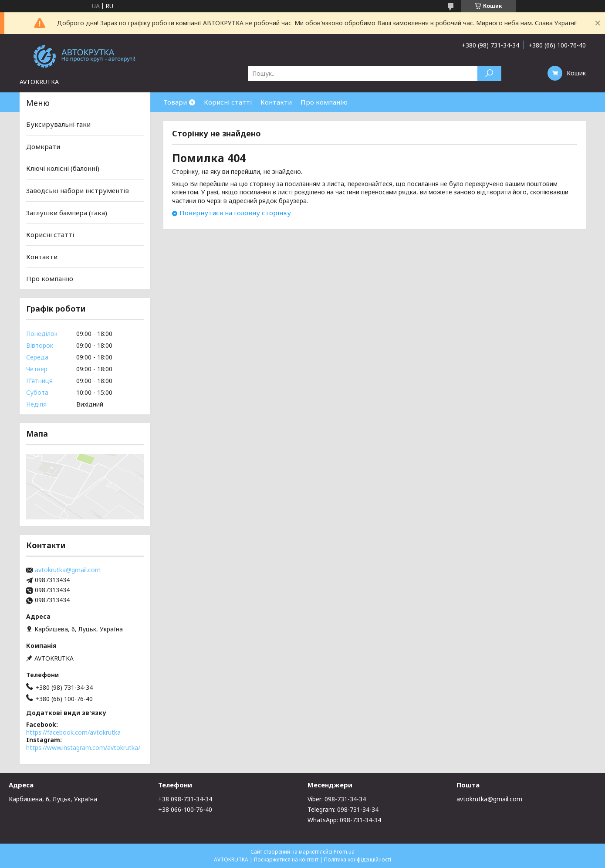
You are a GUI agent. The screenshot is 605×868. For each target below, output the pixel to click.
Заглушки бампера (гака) (67, 212)
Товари (175, 102)
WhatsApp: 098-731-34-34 (344, 820)
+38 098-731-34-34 (185, 799)
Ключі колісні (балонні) (63, 168)
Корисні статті (228, 102)
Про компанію (324, 102)
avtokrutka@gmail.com (68, 570)
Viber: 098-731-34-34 (337, 799)
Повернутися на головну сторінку (235, 213)
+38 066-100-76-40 (185, 809)
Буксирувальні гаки (58, 124)
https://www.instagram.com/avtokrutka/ (83, 748)
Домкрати (43, 146)
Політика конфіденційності (358, 860)
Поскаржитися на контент (286, 860)
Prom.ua (344, 852)
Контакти (276, 102)
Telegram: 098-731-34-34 (343, 809)
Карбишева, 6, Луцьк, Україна (53, 799)
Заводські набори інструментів (78, 190)
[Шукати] (489, 73)
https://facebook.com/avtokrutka (73, 732)
